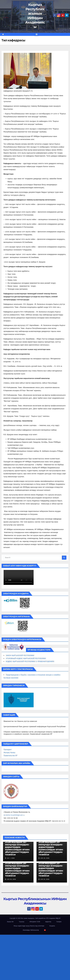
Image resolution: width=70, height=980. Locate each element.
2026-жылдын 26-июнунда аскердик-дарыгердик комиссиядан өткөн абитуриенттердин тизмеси (17, 869)
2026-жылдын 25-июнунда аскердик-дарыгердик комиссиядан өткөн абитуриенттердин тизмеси (51, 869)
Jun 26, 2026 (11, 879)
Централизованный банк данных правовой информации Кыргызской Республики (35, 727)
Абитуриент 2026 (35, 922)
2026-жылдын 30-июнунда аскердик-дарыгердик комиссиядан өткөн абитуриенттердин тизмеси (17, 848)
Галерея (59, 922)
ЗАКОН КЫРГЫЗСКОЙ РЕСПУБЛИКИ (20, 655)
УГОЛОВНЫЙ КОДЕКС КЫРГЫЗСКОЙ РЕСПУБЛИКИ (26, 658)
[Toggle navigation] (37, 34)
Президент (8, 750)
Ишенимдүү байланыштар (31, 930)
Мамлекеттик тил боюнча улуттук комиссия (20, 721)
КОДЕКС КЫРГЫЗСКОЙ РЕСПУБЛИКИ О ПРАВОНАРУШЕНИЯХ (30, 661)
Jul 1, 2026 (11, 858)
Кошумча (52, 926)
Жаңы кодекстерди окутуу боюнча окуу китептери (29, 926)
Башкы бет (10, 922)
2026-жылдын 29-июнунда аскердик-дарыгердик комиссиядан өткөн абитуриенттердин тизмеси (51, 848)
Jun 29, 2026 (45, 858)
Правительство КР (10, 756)
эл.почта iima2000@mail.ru (14, 815)
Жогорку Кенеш (9, 753)
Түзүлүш (22, 922)
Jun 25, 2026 (45, 879)
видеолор (48, 922)
